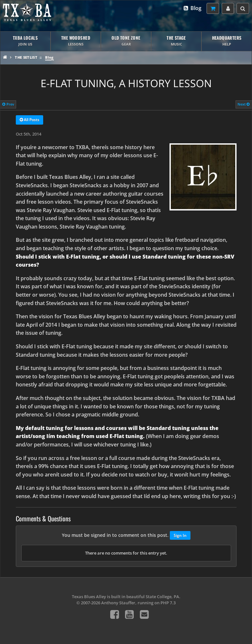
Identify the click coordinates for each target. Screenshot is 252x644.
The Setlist (26, 57)
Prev (8, 104)
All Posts (29, 120)
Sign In (180, 535)
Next (244, 104)
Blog (192, 8)
